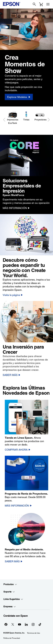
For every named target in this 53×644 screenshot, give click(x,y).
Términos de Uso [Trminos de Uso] (33, 633)
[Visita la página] (13, 295)
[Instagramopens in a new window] (33, 624)
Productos (10, 584)
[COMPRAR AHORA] (18, 450)
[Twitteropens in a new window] (13, 624)
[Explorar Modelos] (19, 97)
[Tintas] (26, 116)
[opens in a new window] (40, 624)
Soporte (9, 592)
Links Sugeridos (13, 599)
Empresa (10, 607)
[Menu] (48, 4)
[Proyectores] (40, 116)
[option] (26, 57)
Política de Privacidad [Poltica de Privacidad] (12, 638)
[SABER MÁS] (12, 375)
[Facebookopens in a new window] (6, 624)
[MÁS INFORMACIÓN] (16, 208)
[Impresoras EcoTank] (13, 118)
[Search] (34, 4)
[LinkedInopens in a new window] (26, 624)
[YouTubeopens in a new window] (20, 624)
